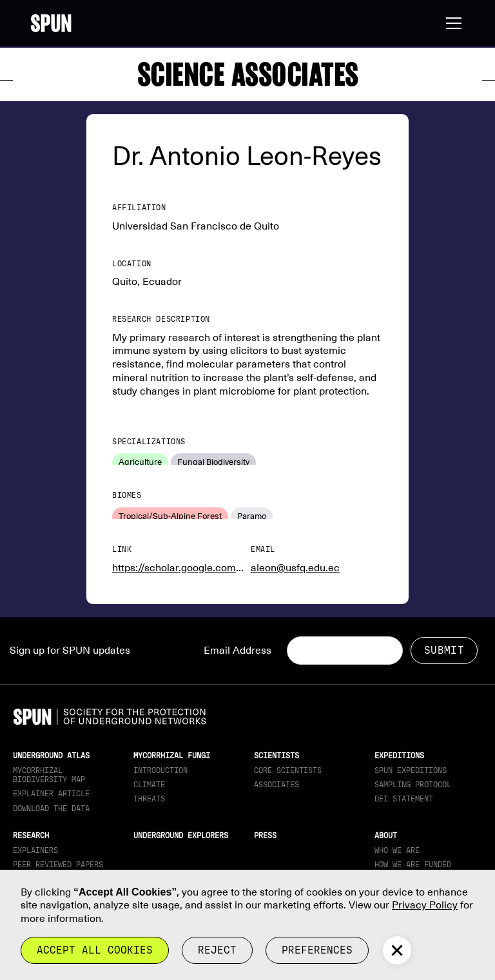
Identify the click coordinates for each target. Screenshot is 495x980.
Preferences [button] (317, 950)
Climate (149, 785)
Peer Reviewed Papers (58, 865)
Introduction (160, 770)
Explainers (35, 850)
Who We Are (397, 850)
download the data (51, 808)
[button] (451, 23)
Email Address (238, 651)
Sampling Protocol (413, 785)
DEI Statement (404, 799)
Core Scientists (288, 770)
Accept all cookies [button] (95, 950)
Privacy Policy (425, 905)
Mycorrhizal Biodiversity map (49, 775)
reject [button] (217, 950)
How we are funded (413, 865)
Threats (149, 799)
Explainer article (51, 794)
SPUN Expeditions (411, 770)
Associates (277, 785)
